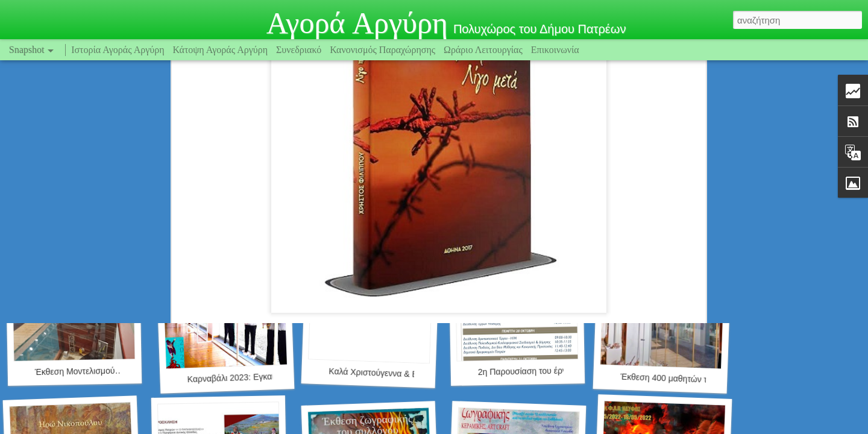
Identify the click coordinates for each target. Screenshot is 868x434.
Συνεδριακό (299, 50)
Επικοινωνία (555, 50)
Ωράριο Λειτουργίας (484, 50)
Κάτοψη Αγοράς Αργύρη (221, 50)
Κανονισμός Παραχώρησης (384, 50)
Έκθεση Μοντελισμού (75, 371)
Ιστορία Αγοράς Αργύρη (118, 50)
